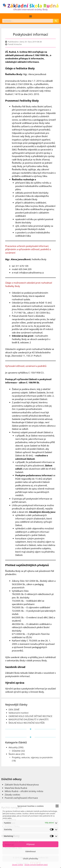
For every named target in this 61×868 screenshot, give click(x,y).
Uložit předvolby (30, 859)
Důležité (16, 751)
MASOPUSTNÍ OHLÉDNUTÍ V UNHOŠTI (29, 719)
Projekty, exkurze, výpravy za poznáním (32, 757)
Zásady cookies (18, 865)
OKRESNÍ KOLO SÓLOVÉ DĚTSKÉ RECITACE (30, 716)
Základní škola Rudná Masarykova (22, 785)
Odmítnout (30, 851)
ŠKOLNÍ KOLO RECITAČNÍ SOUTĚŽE (27, 723)
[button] (57, 806)
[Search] (56, 21)
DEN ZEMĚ (14, 710)
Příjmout (30, 844)
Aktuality (13, 747)
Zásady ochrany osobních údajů (36, 865)
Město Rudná (11, 791)
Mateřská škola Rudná (16, 788)
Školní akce (14, 754)
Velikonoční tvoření (19, 713)
